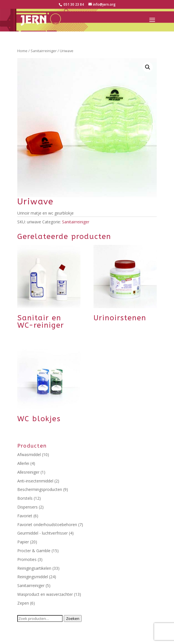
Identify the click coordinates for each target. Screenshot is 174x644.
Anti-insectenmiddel (35, 481)
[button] (148, 67)
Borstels (25, 498)
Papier (23, 542)
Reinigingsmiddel (33, 577)
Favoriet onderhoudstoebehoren (47, 525)
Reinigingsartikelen (34, 568)
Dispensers (27, 507)
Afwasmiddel (29, 455)
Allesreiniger (28, 472)
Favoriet (25, 516)
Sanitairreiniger (44, 51)
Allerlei (23, 463)
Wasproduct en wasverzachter (45, 594)
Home (22, 51)
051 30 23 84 (73, 4)
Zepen (23, 603)
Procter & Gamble (34, 551)
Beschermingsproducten (40, 489)
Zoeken (73, 618)
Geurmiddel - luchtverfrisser (43, 533)
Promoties (27, 559)
